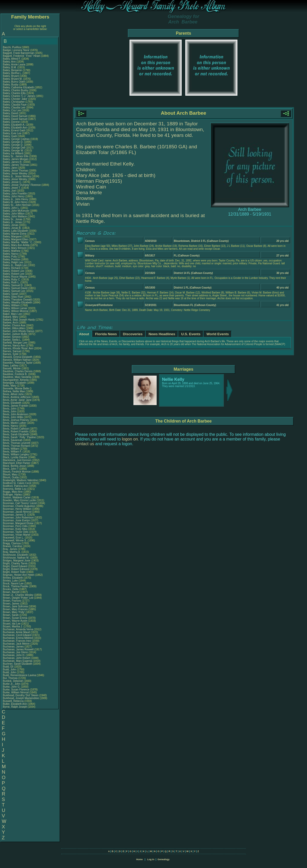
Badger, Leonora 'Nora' (17, 50)
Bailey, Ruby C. (12, 280)
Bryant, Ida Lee (12, 624)
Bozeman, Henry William (17, 509)
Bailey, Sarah (11, 294)
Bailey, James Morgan (16, 159)
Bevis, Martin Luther (14, 423)
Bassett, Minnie (12, 368)
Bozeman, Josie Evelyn (16, 520)
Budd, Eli (8, 667)
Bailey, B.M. (10, 67)
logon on (130, 439)
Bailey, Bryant (11, 76)
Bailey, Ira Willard (13, 153)
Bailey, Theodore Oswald (17, 300)
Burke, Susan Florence (16, 690)
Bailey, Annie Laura (14, 65)
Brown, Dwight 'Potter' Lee (18, 598)
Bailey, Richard (12, 268)
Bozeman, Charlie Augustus (19, 506)
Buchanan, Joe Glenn (15, 652)
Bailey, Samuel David (15, 288)
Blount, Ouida (11, 477)
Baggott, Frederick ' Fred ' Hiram (22, 56)
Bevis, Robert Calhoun (16, 429)
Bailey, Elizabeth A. (14, 125)
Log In (151, 859)
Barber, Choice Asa (14, 325)
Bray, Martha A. (12, 552)
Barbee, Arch (11, 323)
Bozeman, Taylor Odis (16, 532)
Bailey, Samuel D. (13, 285)
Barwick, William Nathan (17, 360)
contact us (85, 444)
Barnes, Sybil (11, 354)
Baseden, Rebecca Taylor (18, 363)
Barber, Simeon (12, 337)
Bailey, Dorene (12, 122)
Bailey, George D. (13, 142)
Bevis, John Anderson (16, 414)
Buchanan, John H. (14, 655)
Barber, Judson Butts (15, 334)
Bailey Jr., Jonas (13, 222)
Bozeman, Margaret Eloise (18, 523)
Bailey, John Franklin (15, 194)
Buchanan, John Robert (17, 658)
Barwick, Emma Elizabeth (18, 357)
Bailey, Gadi (10, 136)
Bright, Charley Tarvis (15, 563)
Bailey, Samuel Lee (14, 291)
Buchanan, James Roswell (18, 649)
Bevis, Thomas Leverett (17, 443)
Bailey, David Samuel (15, 116)
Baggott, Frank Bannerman (19, 53)
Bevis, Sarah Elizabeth (16, 434)
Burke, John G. (12, 687)
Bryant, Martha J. (13, 626)
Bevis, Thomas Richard (16, 446)
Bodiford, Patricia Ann (15, 486)
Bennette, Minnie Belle (16, 389)
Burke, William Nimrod (16, 692)
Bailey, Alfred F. (12, 59)
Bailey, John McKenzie (16, 211)
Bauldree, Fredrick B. (15, 374)
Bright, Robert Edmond (16, 569)
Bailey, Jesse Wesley (15, 173)
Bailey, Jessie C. (12, 182)
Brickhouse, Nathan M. (16, 558)
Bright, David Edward (15, 566)
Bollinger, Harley (13, 495)
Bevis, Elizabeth (13, 403)
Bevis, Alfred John (13, 394)
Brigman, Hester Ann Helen (19, 575)
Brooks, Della (11, 589)
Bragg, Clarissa (12, 543)
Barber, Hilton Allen (14, 328)
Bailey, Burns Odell (14, 82)
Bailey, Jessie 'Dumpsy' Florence (22, 185)
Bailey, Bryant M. (13, 79)
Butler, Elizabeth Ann (15, 704)
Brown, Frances (12, 601)
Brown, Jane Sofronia (15, 606)
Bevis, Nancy (11, 426)
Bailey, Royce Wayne (15, 277)
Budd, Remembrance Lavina (19, 675)
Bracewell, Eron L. (13, 538)
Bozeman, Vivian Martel (17, 535)
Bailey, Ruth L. (11, 282)
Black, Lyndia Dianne (15, 457)
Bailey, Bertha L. (12, 73)
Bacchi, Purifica (12, 47)
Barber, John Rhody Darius (19, 331)
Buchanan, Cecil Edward (17, 635)
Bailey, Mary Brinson (15, 248)
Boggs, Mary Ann (13, 492)
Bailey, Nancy (11, 254)
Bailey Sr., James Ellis (16, 156)
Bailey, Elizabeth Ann (15, 128)
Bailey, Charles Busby (16, 90)
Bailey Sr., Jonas (13, 219)
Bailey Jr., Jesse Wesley (17, 176)
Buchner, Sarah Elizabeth (18, 664)
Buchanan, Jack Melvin (16, 644)
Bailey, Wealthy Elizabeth (17, 302)
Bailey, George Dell (14, 148)
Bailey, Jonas (11, 225)
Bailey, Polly (10, 257)
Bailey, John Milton (14, 214)
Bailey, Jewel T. (12, 188)
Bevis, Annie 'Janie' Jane (17, 400)
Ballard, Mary (11, 317)
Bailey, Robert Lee (14, 271)
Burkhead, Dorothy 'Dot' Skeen (21, 695)
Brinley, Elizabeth (13, 578)
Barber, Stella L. (12, 340)
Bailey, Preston (12, 259)
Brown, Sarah (11, 615)
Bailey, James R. (13, 162)
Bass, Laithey (11, 366)
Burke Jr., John (12, 684)
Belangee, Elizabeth (15, 383)
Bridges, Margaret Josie (17, 561)
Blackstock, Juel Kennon (17, 460)
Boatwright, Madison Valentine (20, 480)
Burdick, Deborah (13, 681)
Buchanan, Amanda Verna (18, 629)
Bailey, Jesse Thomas (16, 171)
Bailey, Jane (10, 168)
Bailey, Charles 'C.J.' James (19, 96)
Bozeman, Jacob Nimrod (17, 512)
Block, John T (11, 469)
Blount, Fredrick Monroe (17, 472)
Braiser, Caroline (13, 546)
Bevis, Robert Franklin (16, 432)
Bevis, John (10, 409)
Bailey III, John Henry (15, 202)
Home (139, 859)
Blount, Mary (11, 475)
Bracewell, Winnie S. (15, 540)
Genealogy (164, 859)
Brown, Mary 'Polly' (14, 612)
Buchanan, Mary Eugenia (17, 661)
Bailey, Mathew (12, 251)
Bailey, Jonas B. (12, 228)
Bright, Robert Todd (14, 572)
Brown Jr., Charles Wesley (18, 595)
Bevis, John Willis (13, 417)
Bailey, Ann (10, 62)
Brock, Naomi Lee (13, 583)
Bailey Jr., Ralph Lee (15, 265)
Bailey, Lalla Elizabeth (16, 231)
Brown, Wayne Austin (15, 621)
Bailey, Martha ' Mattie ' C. (18, 242)
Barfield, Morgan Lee (15, 343)
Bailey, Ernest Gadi (14, 130)
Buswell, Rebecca (14, 701)
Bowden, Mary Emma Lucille (19, 500)
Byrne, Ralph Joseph (15, 707)
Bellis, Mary (10, 386)
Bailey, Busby (11, 85)
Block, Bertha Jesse (14, 466)
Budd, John (10, 670)
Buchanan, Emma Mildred (18, 638)
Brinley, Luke (11, 581)
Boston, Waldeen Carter (17, 497)
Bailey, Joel (10, 191)
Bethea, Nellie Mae (14, 391)
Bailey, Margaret (13, 237)
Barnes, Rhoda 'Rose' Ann (18, 348)
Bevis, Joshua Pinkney (16, 420)
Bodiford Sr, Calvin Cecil (17, 483)
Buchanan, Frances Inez (17, 641)
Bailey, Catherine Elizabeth (18, 87)
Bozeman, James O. (15, 515)
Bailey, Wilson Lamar (15, 308)
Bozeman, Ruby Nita (15, 529)
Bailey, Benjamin (13, 70)
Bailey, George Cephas (16, 139)
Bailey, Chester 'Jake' (15, 99)
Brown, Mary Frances (15, 609)
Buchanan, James (14, 647)
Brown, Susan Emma (15, 618)
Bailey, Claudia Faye (15, 105)
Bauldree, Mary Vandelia (17, 377)
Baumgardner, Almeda (16, 380)
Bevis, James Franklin (16, 406)
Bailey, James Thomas (16, 165)
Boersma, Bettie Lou (15, 489)
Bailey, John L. (11, 208)
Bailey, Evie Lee (12, 133)
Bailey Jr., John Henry (16, 199)
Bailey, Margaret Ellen (16, 239)
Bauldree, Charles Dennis (18, 371)
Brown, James (11, 604)
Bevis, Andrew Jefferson (17, 397)
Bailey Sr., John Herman (17, 205)
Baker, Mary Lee (12, 314)
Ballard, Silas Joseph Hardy (19, 320)
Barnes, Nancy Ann (14, 346)
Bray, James (10, 549)
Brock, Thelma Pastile (16, 586)
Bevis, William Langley (16, 454)
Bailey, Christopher (14, 102)
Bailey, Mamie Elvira (15, 234)
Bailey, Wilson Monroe (16, 311)
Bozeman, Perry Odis (15, 526)
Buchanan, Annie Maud (16, 632)
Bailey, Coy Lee (12, 110)
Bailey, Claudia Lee (14, 108)
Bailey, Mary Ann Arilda (16, 245)
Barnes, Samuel (13, 351)
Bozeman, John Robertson (18, 518)
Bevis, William (11, 449)
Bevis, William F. (12, 452)
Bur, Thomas (11, 678)
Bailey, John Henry (14, 196)
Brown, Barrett (12, 592)
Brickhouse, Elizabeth (16, 555)
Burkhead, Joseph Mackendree (21, 698)
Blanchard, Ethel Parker (17, 463)
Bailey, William (12, 305)
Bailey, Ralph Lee (13, 262)
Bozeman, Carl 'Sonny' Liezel (20, 503)
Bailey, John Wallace (15, 216)
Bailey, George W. (13, 151)
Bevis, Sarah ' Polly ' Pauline (19, 437)
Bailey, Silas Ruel (13, 297)
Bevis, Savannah (13, 440)
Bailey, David (11, 113)
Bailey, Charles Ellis (14, 93)
